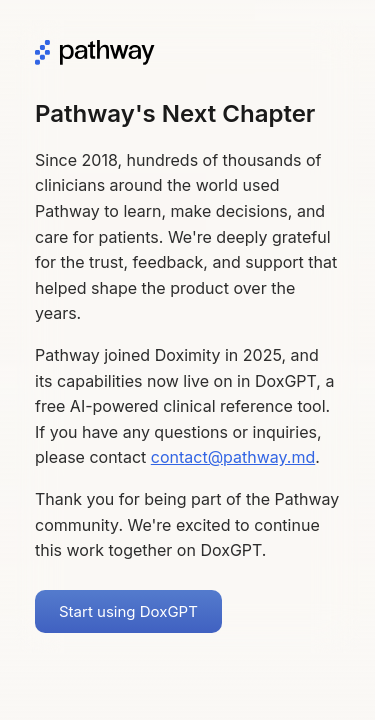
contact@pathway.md (233, 457)
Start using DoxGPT (128, 611)
